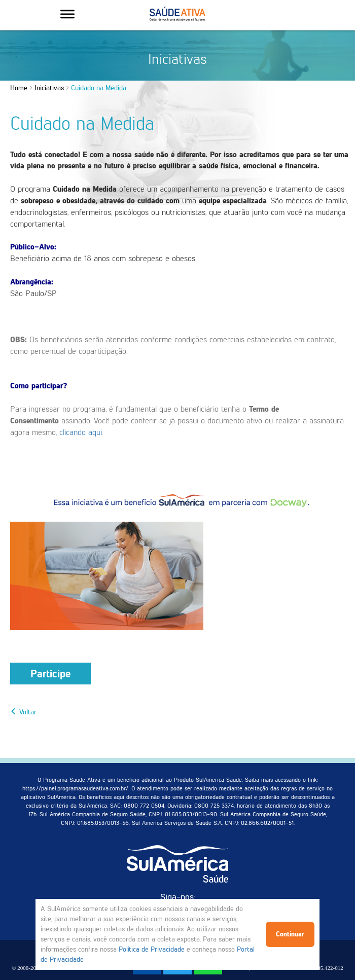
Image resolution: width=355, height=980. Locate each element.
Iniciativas (49, 88)
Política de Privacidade (152, 949)
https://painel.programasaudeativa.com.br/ (75, 788)
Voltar (23, 712)
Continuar (290, 934)
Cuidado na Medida (99, 88)
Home (19, 88)
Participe (50, 674)
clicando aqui (81, 432)
